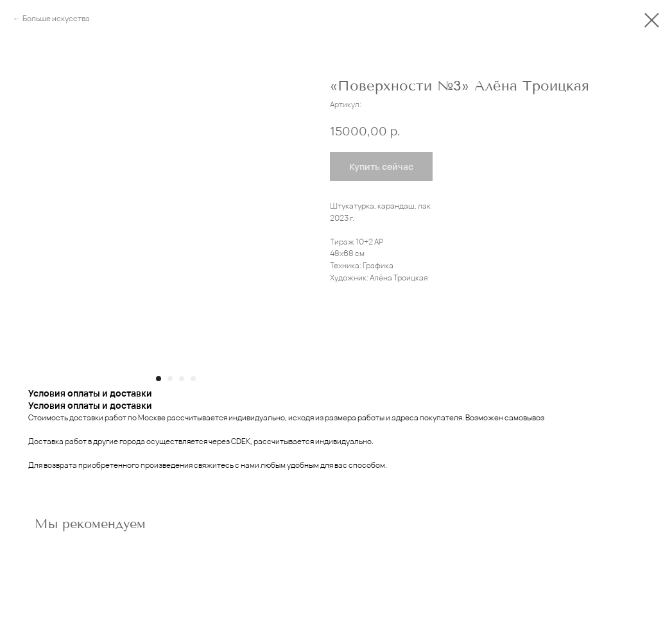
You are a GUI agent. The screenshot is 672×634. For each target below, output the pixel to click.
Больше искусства (56, 18)
